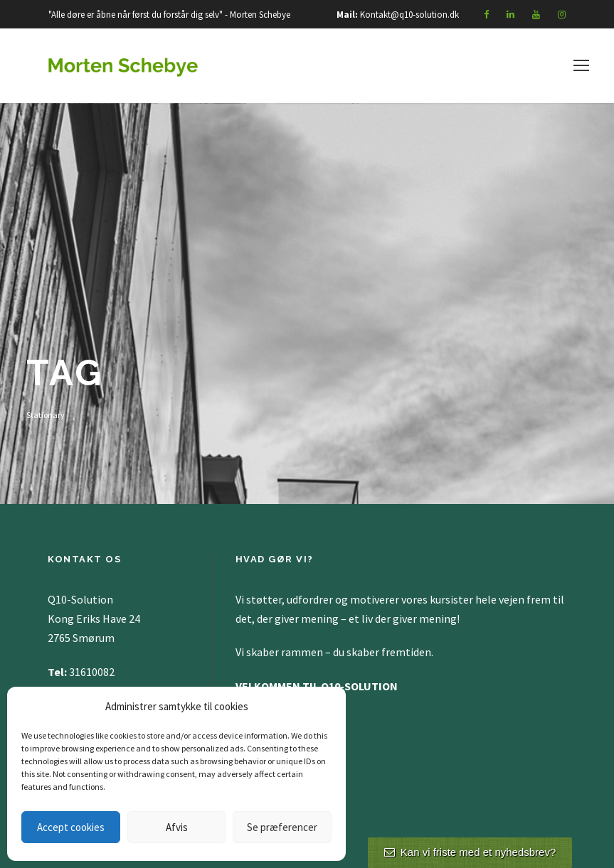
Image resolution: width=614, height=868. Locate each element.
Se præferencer (282, 827)
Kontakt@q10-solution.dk (409, 15)
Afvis (177, 827)
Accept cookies (71, 827)
